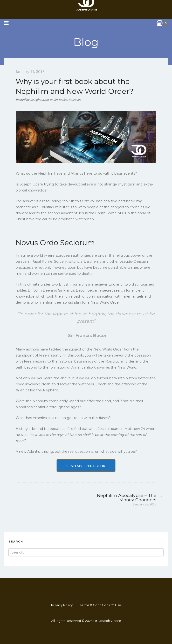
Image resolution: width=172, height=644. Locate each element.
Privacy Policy (62, 605)
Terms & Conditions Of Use (100, 605)
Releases (75, 100)
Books (63, 100)
